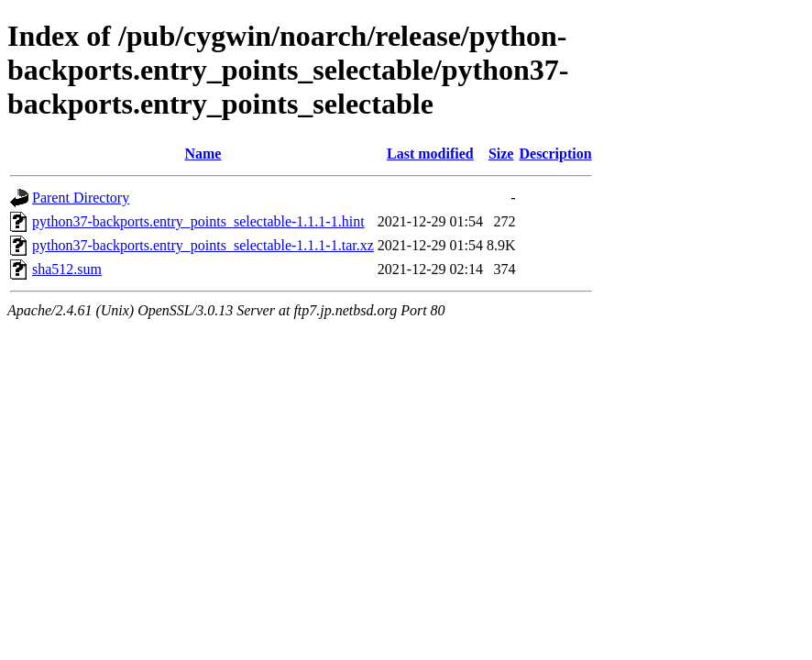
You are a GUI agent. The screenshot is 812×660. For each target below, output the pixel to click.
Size (501, 154)
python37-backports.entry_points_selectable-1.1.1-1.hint (198, 221)
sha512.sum (67, 269)
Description (555, 154)
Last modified (430, 154)
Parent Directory (81, 198)
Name (203, 154)
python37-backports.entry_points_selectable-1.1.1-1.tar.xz (203, 245)
